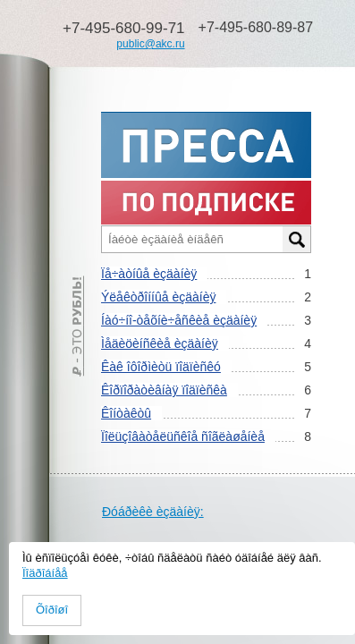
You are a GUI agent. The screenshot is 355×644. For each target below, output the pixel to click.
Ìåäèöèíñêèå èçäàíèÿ (160, 343)
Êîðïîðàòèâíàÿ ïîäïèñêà (164, 390)
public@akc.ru (150, 44)
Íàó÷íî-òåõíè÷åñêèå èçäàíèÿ (179, 320)
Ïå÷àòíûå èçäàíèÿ (149, 274)
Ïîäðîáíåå (45, 573)
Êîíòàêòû (126, 413)
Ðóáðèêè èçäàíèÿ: (153, 512)
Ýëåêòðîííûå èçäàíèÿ (158, 297)
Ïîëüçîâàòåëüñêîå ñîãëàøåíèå (183, 436)
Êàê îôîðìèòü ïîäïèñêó (161, 367)
